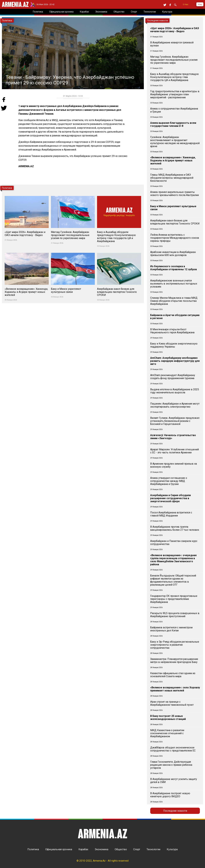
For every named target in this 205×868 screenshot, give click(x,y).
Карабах (83, 849)
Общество (121, 849)
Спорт (137, 849)
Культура (172, 849)
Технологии (153, 849)
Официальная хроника (59, 849)
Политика (33, 849)
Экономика (101, 849)
